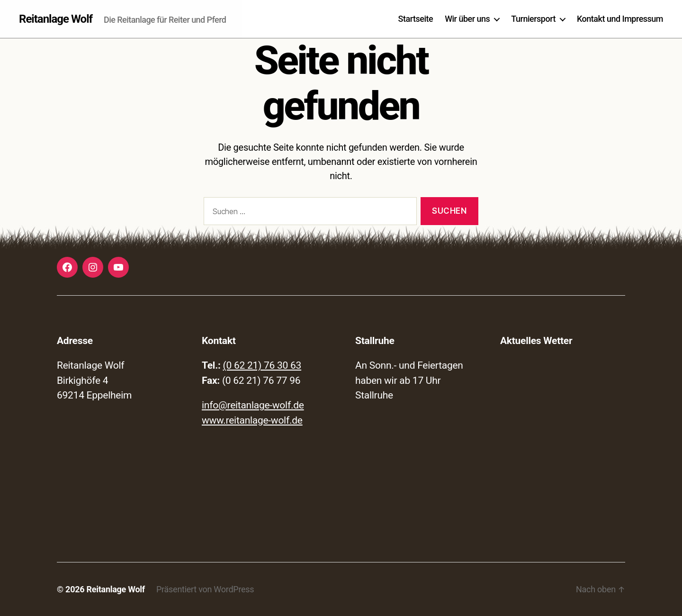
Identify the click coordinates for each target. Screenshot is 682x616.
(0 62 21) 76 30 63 (262, 365)
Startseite (416, 19)
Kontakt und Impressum (620, 19)
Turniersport (533, 19)
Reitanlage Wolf (56, 19)
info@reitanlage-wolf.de (253, 405)
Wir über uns (467, 19)
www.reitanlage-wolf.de (252, 420)
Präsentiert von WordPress (205, 589)
